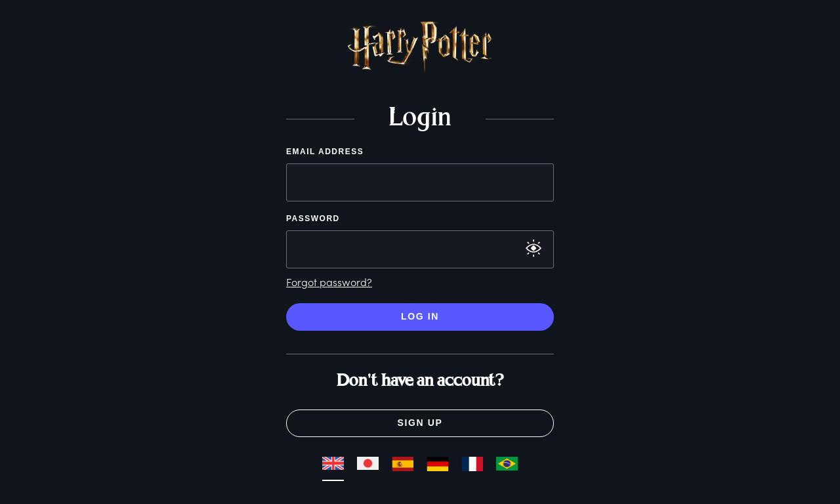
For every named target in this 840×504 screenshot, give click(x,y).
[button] (297, 54)
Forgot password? (329, 282)
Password (313, 219)
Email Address (325, 152)
